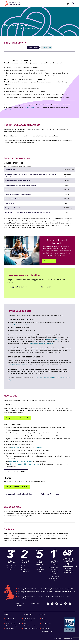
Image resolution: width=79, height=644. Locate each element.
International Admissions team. (20, 325)
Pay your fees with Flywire (16, 487)
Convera (49, 339)
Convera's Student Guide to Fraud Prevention (25, 464)
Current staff (28, 621)
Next (76, 568)
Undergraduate (33, 47)
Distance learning (12, 626)
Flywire (56, 339)
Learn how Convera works (16, 471)
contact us (8, 109)
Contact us (35, 603)
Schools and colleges (31, 626)
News (43, 618)
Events (44, 621)
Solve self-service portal (32, 628)
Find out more (49, 261)
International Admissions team (18, 365)
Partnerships (10, 628)
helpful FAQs (15, 447)
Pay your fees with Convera (16, 418)
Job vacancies (46, 623)
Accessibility (46, 628)
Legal (43, 626)
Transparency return (48, 631)
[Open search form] (73, 3)
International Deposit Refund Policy (41, 344)
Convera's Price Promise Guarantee (21, 461)
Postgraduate (46, 47)
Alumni (26, 623)
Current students (29, 618)
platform (39, 447)
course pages (29, 107)
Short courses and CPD (14, 623)
